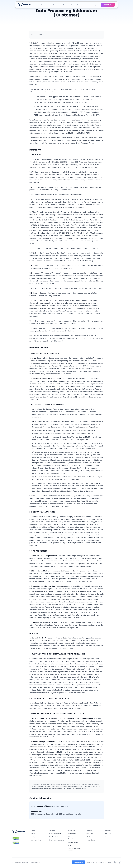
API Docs (89, 837)
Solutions (54, 5)
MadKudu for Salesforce (57, 840)
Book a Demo (108, 5)
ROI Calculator (72, 834)
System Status (91, 840)
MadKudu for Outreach (56, 837)
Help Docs (90, 834)
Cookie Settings (78, 862)
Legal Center (91, 862)
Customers (68, 5)
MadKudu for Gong (55, 834)
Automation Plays (36, 840)
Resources (81, 5)
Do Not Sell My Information (104, 862)
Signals (33, 834)
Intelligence (34, 837)
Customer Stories (73, 842)
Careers (107, 837)
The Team (108, 834)
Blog (69, 845)
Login (96, 5)
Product (42, 5)
